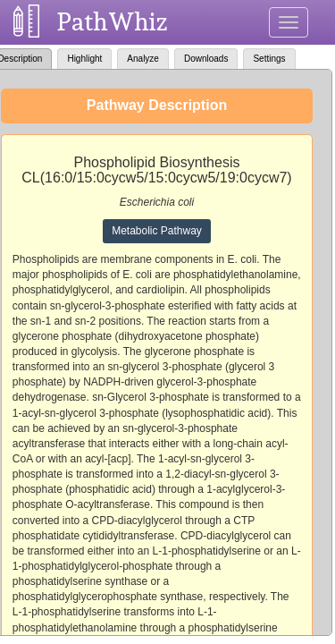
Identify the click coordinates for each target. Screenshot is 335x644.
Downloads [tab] (206, 59)
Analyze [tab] (143, 59)
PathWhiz (113, 22)
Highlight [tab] (84, 59)
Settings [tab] (269, 59)
